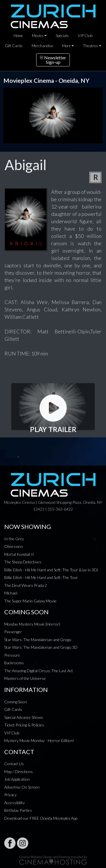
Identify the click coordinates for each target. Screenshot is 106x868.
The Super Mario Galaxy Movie (30, 601)
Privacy (10, 795)
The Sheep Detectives (23, 562)
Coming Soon (16, 702)
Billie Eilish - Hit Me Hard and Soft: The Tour (41, 577)
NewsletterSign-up (53, 60)
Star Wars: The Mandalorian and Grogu (38, 640)
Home (18, 36)
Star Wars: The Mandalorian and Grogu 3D (41, 647)
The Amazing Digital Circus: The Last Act (39, 671)
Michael (11, 593)
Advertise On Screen (22, 787)
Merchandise (42, 46)
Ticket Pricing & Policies (24, 725)
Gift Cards (14, 46)
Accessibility (15, 803)
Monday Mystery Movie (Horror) (32, 624)
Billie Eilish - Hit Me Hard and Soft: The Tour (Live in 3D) (51, 570)
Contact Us (14, 764)
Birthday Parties (18, 810)
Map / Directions (19, 772)
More (66, 46)
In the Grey (14, 539)
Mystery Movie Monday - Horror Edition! (39, 740)
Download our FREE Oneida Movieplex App (41, 818)
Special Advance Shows (24, 717)
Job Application (17, 779)
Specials (62, 36)
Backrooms (14, 663)
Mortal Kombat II (19, 554)
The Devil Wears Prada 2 (26, 585)
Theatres (90, 46)
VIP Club (85, 36)
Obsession (14, 546)
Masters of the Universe (25, 678)
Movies (38, 36)
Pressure (12, 655)
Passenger (13, 632)
